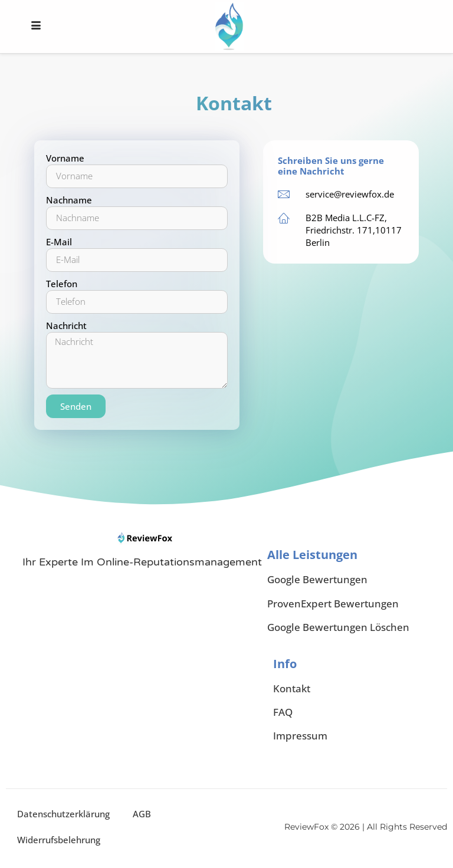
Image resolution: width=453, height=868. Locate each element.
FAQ (283, 713)
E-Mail (59, 242)
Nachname (69, 200)
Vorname (65, 158)
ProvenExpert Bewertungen (333, 604)
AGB (143, 814)
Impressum (300, 736)
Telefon (62, 284)
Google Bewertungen (317, 579)
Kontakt (292, 689)
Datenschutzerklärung (64, 814)
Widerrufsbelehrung (59, 840)
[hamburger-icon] (36, 27)
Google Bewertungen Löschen (338, 627)
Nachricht (66, 325)
